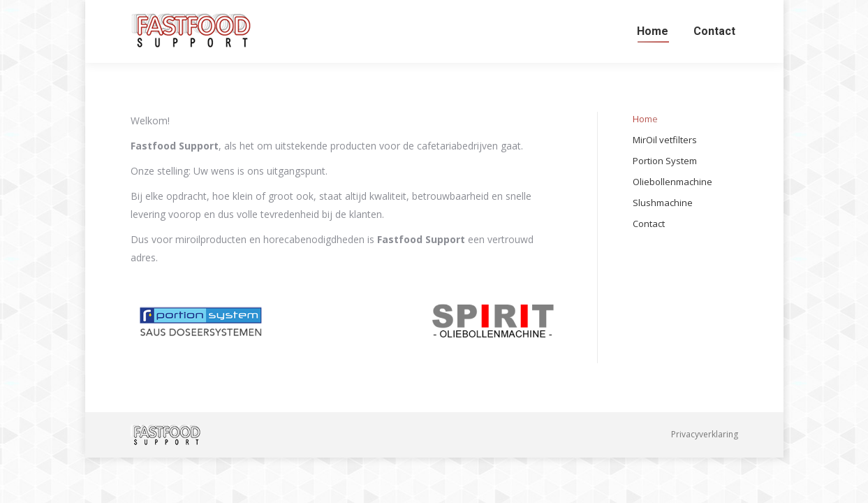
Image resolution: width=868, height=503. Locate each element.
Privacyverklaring (705, 434)
